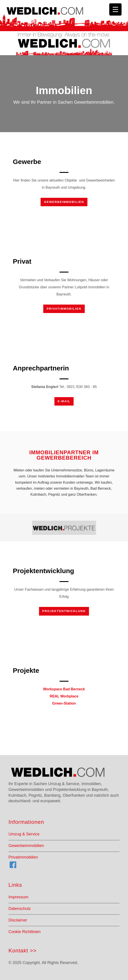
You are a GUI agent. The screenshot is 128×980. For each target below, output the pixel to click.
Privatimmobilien (64, 309)
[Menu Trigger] (115, 9)
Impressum (18, 897)
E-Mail (64, 401)
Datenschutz (20, 909)
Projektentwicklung (64, 611)
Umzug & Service (24, 834)
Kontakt (18, 951)
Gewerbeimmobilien (64, 202)
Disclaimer (18, 920)
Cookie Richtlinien (25, 932)
